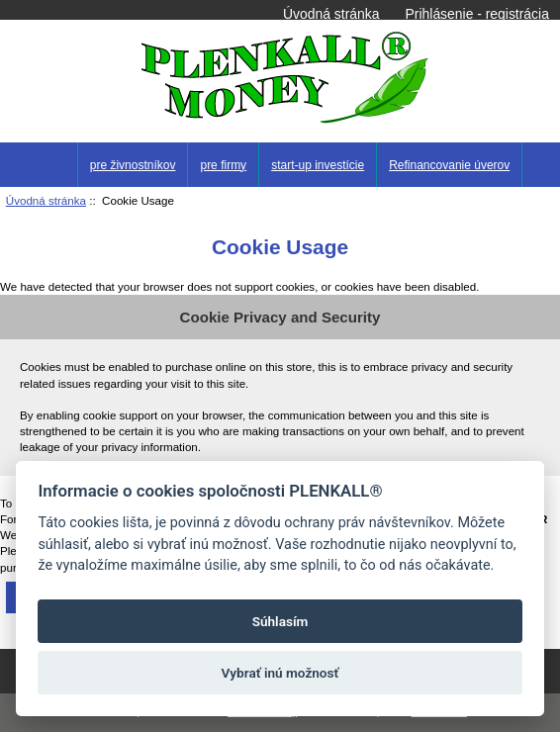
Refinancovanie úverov (449, 165)
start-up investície (318, 165)
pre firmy (223, 165)
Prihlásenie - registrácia (477, 14)
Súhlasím (280, 621)
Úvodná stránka (331, 14)
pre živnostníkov (133, 165)
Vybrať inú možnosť (280, 673)
